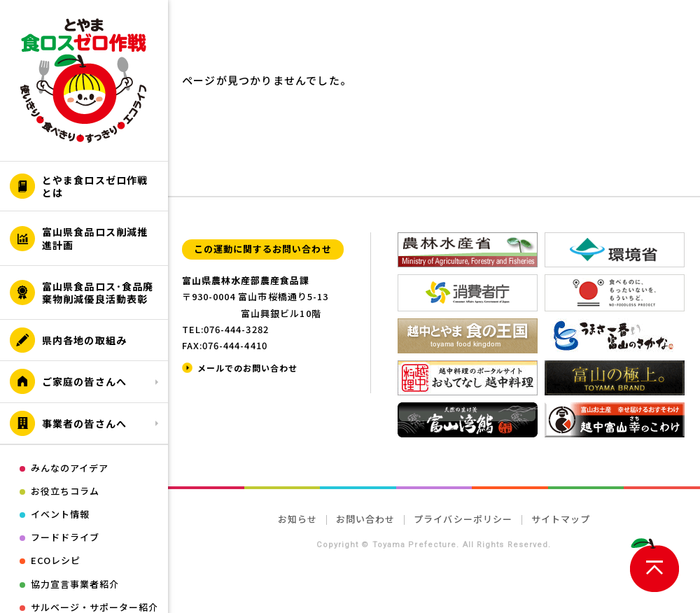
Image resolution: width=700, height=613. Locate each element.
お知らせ (297, 519)
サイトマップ (561, 519)
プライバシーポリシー (463, 519)
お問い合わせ (365, 519)
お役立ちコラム (65, 491)
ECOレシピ (56, 560)
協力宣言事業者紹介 (75, 584)
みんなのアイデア (70, 468)
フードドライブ (65, 537)
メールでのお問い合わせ (247, 368)
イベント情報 (60, 514)
